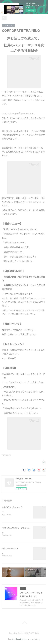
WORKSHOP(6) (7, 455)
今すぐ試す (31, 11)
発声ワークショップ (10, 549)
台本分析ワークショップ (12, 507)
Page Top (24, 623)
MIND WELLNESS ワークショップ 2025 (18, 528)
